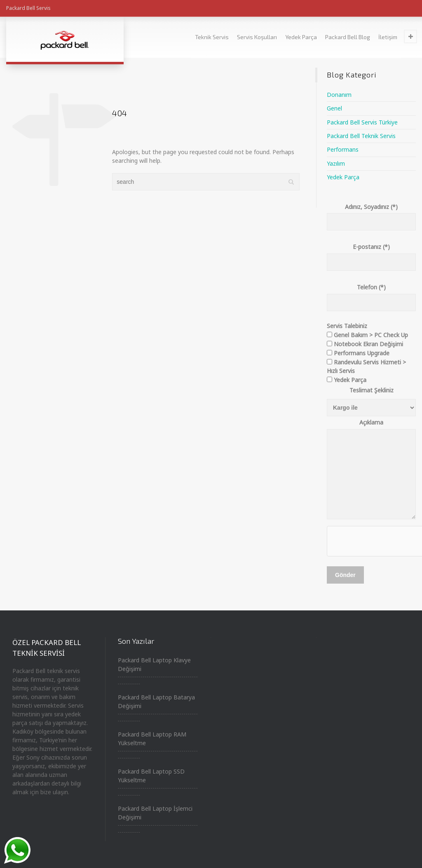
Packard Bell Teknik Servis (361, 136)
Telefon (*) (371, 295)
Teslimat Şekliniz (372, 390)
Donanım (339, 95)
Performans (343, 149)
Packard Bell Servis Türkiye (362, 122)
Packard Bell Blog (348, 37)
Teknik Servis (212, 37)
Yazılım (336, 163)
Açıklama (371, 470)
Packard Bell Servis (28, 8)
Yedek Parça (301, 37)
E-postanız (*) (371, 254)
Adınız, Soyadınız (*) (371, 214)
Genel (334, 108)
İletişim (388, 37)
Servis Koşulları (257, 37)
